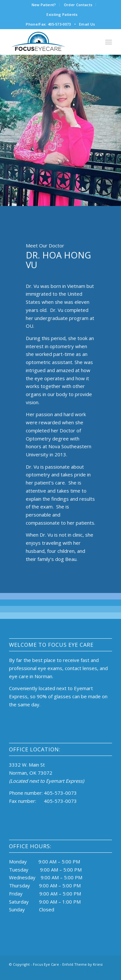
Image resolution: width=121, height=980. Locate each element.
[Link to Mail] (107, 972)
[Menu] (109, 42)
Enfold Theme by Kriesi (82, 964)
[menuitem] (44, 5)
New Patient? (44, 5)
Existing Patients (62, 14)
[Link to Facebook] (88, 972)
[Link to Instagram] (97, 972)
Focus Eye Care (46, 964)
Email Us (87, 24)
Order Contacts (78, 5)
